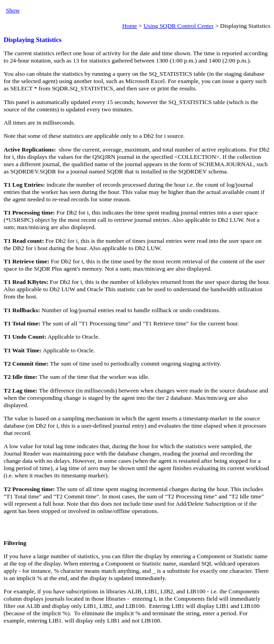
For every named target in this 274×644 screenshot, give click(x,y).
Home (129, 26)
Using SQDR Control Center (179, 26)
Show (13, 10)
